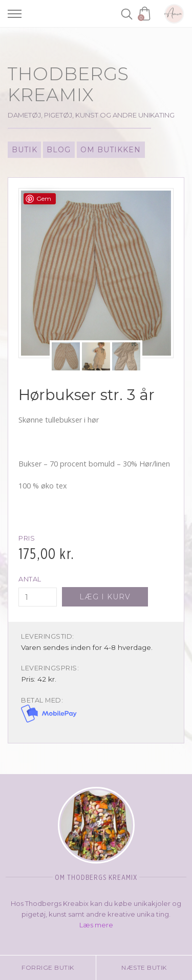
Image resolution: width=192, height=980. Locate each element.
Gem (44, 199)
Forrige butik (48, 967)
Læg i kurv (105, 597)
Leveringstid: (48, 636)
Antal (30, 579)
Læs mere (96, 925)
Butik (25, 150)
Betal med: (42, 700)
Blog (59, 150)
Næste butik (144, 967)
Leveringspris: (50, 668)
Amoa (174, 14)
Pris (27, 538)
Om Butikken (111, 150)
